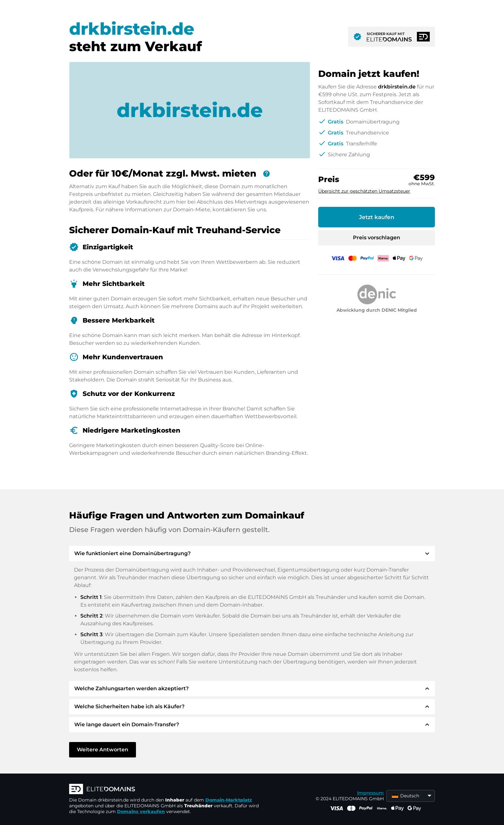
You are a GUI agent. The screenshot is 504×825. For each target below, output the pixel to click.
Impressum (370, 793)
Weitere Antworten (103, 750)
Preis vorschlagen (377, 238)
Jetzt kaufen (377, 217)
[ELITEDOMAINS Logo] (166, 790)
